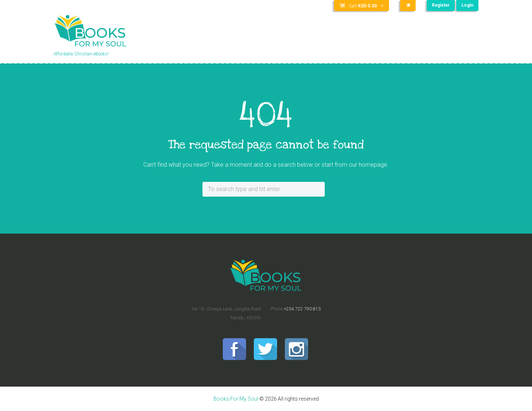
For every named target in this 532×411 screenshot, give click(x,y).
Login (467, 6)
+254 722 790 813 (302, 309)
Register (440, 6)
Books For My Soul (236, 399)
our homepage (368, 165)
